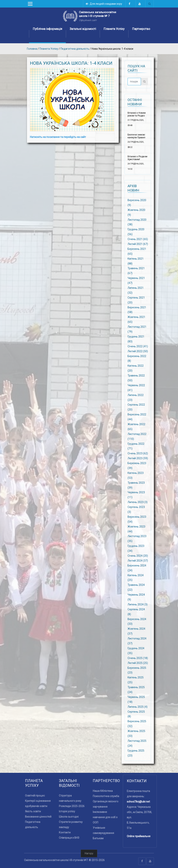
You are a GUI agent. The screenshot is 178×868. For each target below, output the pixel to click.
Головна (32, 49)
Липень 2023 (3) (138, 502)
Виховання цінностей (38, 817)
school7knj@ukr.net (138, 802)
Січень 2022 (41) (138, 346)
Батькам (98, 838)
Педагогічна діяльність (75, 49)
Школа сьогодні (69, 817)
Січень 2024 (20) (138, 556)
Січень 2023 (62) (138, 453)
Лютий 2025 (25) (138, 663)
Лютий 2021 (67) (138, 244)
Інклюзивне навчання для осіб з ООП (105, 817)
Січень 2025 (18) (138, 658)
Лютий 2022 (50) (138, 351)
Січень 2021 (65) (138, 239)
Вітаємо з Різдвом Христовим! (137, 158)
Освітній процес (35, 796)
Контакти (65, 832)
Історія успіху (67, 811)
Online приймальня (139, 836)
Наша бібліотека (103, 791)
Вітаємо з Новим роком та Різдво (137, 114)
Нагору (89, 853)
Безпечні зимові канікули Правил (136, 136)
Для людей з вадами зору (104, 4)
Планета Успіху (114, 29)
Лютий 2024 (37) (138, 561)
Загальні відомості (83, 29)
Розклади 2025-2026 (72, 806)
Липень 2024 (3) (138, 604)
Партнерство (141, 29)
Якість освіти (33, 811)
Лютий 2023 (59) (138, 458)
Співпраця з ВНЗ (69, 838)
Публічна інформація (47, 29)
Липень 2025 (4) (138, 707)
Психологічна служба (106, 796)
